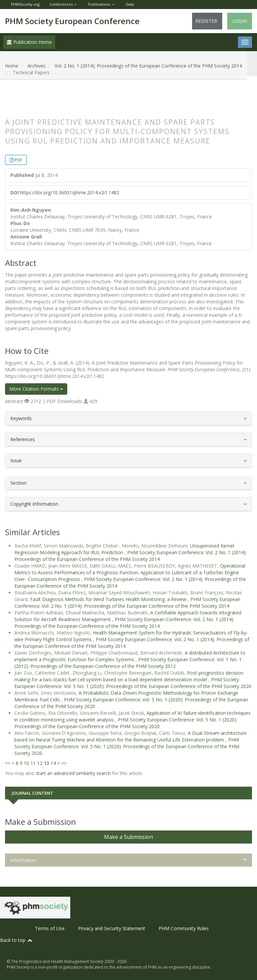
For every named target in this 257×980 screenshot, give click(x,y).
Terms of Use (50, 928)
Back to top (16, 940)
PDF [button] (18, 160)
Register (206, 21)
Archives (36, 66)
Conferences (61, 4)
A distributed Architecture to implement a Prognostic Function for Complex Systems (130, 656)
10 (26, 763)
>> (64, 763)
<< (8, 763)
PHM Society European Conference (72, 21)
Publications (99, 4)
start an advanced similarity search (73, 773)
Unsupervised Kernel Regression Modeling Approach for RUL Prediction (124, 549)
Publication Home (29, 42)
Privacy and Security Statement (112, 928)
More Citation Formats (36, 389)
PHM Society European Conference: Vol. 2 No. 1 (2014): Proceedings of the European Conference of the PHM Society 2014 (131, 556)
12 (40, 763)
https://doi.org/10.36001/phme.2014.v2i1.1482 (70, 192)
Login (240, 21)
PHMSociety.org (25, 4)
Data (130, 4)
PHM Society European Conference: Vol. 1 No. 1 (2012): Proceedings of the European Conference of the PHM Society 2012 (128, 663)
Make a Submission (128, 837)
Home (12, 66)
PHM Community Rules (184, 928)
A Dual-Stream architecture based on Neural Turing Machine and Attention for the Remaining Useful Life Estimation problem (131, 736)
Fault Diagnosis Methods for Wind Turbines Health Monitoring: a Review (109, 599)
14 (53, 763)
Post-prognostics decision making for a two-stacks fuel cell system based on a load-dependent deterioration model (129, 676)
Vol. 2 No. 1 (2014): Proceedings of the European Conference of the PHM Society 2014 (148, 66)
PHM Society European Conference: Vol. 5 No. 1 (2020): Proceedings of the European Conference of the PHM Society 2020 (133, 683)
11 (33, 763)
